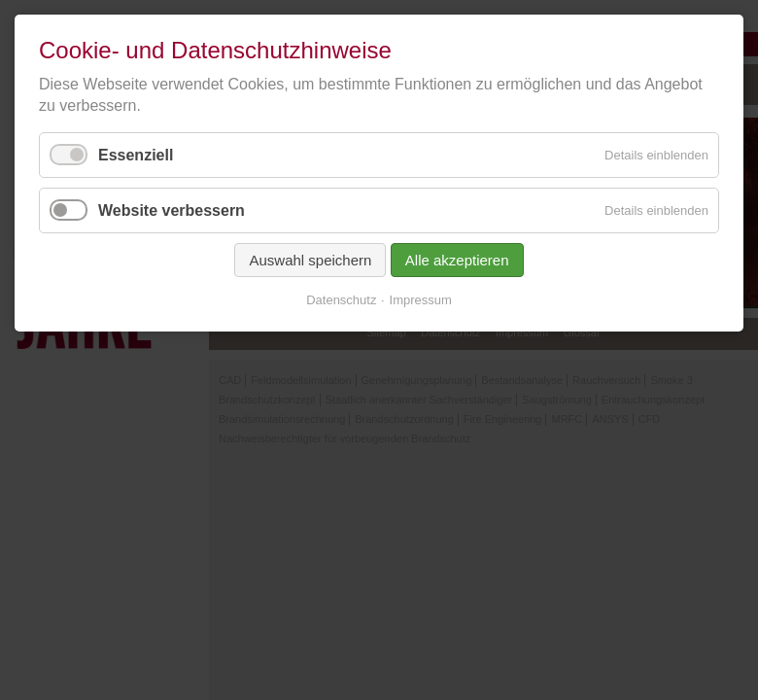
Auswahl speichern (310, 260)
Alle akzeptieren (457, 260)
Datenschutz (341, 300)
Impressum (421, 300)
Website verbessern (172, 210)
